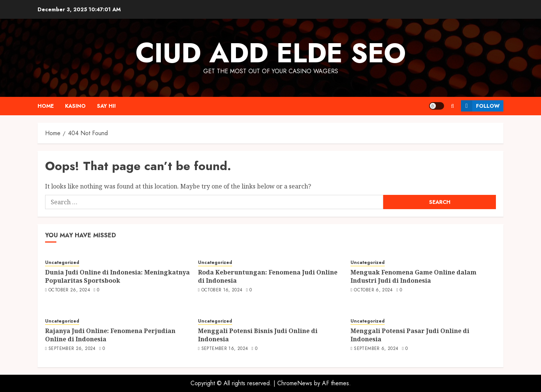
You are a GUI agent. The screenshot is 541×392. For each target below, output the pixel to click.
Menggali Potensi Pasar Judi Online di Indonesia (410, 335)
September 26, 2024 (72, 349)
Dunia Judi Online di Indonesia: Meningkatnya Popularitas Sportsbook (117, 276)
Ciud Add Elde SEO (271, 53)
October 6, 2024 (373, 290)
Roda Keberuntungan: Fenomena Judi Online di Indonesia (268, 276)
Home (46, 106)
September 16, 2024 (225, 349)
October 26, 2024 (69, 290)
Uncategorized (62, 263)
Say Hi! (107, 106)
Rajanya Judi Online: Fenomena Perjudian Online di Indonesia (110, 335)
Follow (480, 106)
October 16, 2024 (222, 290)
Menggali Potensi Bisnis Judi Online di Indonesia (258, 335)
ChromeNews (295, 383)
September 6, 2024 (376, 349)
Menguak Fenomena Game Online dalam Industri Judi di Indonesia (413, 276)
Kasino (75, 106)
